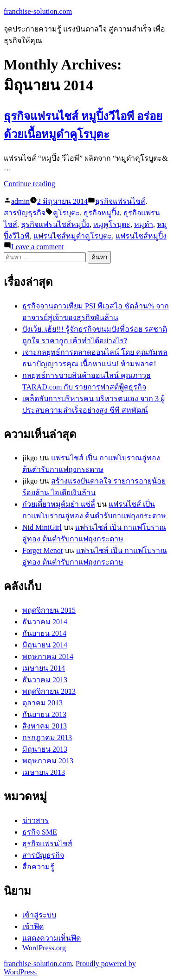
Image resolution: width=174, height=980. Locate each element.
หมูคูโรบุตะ (112, 224)
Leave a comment (38, 247)
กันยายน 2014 (44, 633)
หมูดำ (144, 224)
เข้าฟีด (33, 927)
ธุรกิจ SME (40, 832)
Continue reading (29, 184)
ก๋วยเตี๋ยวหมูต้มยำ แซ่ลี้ (59, 504)
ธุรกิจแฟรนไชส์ (120, 201)
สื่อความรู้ (38, 867)
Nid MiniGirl (42, 527)
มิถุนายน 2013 (45, 749)
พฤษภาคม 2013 (48, 761)
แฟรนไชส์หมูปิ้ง (141, 236)
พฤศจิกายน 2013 (49, 691)
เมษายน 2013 (44, 772)
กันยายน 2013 (44, 714)
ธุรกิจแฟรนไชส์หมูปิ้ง (55, 224)
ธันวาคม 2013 (45, 680)
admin (20, 201)
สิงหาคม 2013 (45, 726)
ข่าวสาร (35, 820)
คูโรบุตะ (66, 213)
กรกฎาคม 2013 (47, 738)
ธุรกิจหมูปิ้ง (102, 213)
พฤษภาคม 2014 (48, 656)
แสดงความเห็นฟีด (52, 938)
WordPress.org (44, 948)
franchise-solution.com (38, 11)
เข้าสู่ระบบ (39, 915)
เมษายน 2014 (44, 668)
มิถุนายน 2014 (45, 645)
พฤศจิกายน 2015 (49, 610)
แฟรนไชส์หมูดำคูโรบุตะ (73, 236)
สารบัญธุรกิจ (25, 213)
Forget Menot (42, 550)
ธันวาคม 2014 (45, 622)
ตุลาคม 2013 (42, 703)
